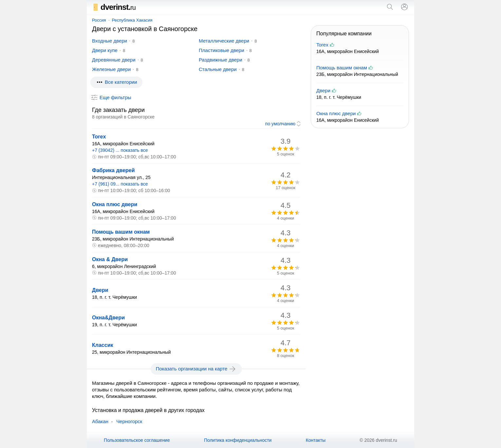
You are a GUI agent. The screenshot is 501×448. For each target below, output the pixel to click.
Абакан (100, 421)
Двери (100, 290)
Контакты (316, 440)
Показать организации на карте (196, 369)
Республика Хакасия (132, 20)
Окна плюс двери (115, 204)
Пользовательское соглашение (137, 440)
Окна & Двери (110, 259)
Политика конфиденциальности (238, 440)
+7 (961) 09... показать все (120, 184)
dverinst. (114, 7)
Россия (99, 20)
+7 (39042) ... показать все (120, 150)
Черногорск (129, 421)
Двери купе (105, 50)
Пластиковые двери (222, 50)
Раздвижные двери (221, 60)
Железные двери (111, 69)
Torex (99, 137)
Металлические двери (224, 41)
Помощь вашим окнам (121, 232)
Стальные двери (218, 69)
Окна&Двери (108, 318)
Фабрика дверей (113, 170)
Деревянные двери (114, 60)
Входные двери (110, 41)
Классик (102, 345)
